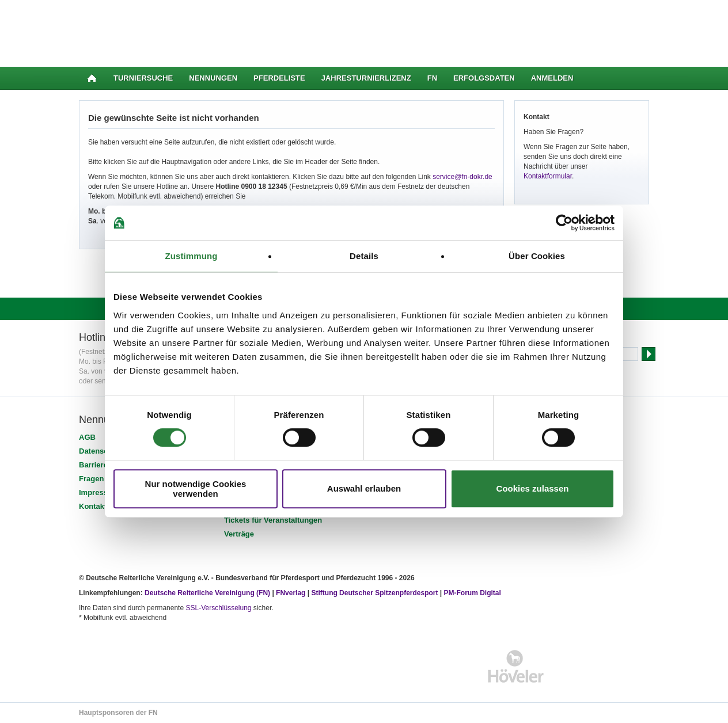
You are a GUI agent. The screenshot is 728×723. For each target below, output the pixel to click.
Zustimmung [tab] (192, 256)
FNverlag (292, 593)
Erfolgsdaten (484, 78)
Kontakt (93, 506)
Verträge (239, 534)
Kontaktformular (548, 176)
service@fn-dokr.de (462, 177)
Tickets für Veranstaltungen (273, 520)
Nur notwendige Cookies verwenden (196, 489)
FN (432, 78)
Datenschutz (101, 451)
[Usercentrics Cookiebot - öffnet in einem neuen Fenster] (564, 223)
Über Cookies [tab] (537, 256)
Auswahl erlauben (364, 488)
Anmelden (552, 78)
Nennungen (213, 78)
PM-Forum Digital (473, 593)
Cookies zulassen (533, 488)
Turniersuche (143, 78)
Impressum (99, 492)
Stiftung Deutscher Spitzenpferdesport (374, 593)
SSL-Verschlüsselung (218, 608)
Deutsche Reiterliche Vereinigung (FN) (207, 593)
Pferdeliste (279, 78)
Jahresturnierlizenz (366, 78)
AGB (87, 437)
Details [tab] (364, 256)
